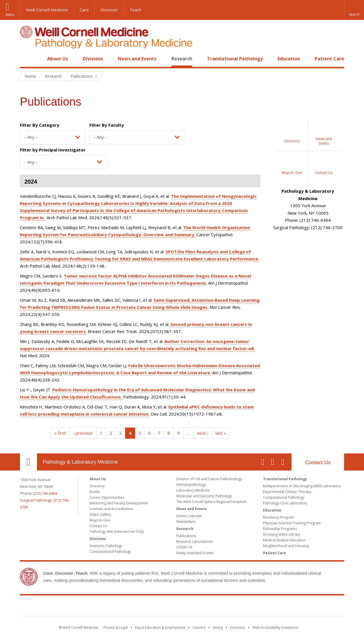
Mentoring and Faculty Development (119, 503)
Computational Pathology (110, 551)
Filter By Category (40, 125)
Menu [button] (10, 15)
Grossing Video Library (282, 534)
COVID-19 (184, 547)
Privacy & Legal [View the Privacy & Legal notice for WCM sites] (116, 627)
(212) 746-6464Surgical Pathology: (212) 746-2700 (45, 500)
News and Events (137, 59)
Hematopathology (191, 485)
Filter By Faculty (107, 125)
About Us (58, 59)
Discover (109, 10)
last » (221, 433)
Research (182, 59)
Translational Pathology (235, 59)
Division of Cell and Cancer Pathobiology (209, 479)
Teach (135, 10)
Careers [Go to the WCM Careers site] (199, 627)
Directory (97, 486)
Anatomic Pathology (106, 546)
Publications (186, 536)
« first (60, 433)
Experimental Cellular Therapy (287, 492)
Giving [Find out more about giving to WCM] (218, 627)
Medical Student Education (284, 540)
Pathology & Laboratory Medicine (80, 462)
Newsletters (186, 522)
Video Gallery (100, 514)
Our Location (28, 462)
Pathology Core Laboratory (285, 503)
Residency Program (279, 517)
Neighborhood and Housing (286, 546)
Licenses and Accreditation (111, 509)
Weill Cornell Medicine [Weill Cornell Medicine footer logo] (182, 607)
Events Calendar (189, 516)
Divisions (93, 59)
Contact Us (318, 463)
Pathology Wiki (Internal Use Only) (117, 532)
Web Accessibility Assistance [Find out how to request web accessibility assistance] (275, 627)
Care (84, 10)
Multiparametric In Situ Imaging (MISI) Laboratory (302, 486)
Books (95, 492)
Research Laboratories (195, 542)
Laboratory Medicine (193, 490)
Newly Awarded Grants (195, 553)
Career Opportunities (107, 497)
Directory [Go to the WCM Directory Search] (238, 627)
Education (289, 59)
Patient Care (329, 59)
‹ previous (83, 433)
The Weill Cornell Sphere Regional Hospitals (211, 502)
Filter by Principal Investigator (53, 150)
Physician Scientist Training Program (292, 523)
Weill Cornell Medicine (47, 10)
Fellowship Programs (280, 529)
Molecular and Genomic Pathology (204, 496)
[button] (354, 10)
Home (26, 59)
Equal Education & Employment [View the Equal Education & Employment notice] (160, 627)
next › (203, 433)
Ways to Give (100, 520)
